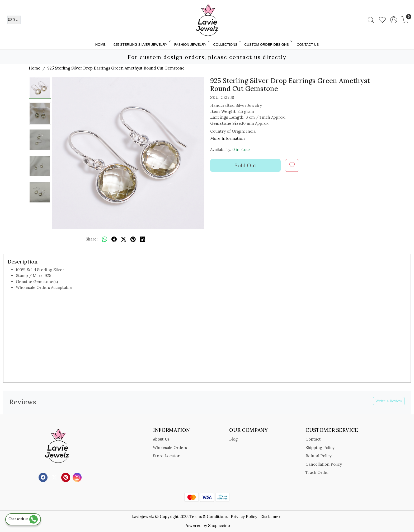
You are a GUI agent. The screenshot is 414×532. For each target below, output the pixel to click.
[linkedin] (143, 239)
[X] (55, 477)
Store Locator (166, 456)
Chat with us (23, 519)
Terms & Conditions (209, 517)
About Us (161, 439)
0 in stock (241, 149)
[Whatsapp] (105, 239)
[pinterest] (133, 239)
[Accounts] (394, 20)
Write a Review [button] (389, 401)
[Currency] (14, 20)
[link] (371, 20)
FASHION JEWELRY (192, 45)
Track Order (317, 472)
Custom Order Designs (268, 45)
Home (100, 45)
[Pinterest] (66, 477)
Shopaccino (219, 526)
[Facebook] (44, 477)
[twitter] (124, 239)
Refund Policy (319, 456)
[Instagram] (78, 477)
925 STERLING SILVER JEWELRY (142, 45)
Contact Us (308, 45)
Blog (233, 439)
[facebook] (114, 239)
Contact (313, 439)
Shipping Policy (320, 448)
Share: (92, 239)
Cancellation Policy (324, 464)
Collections (227, 45)
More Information (227, 138)
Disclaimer (270, 517)
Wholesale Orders (170, 448)
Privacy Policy (244, 517)
